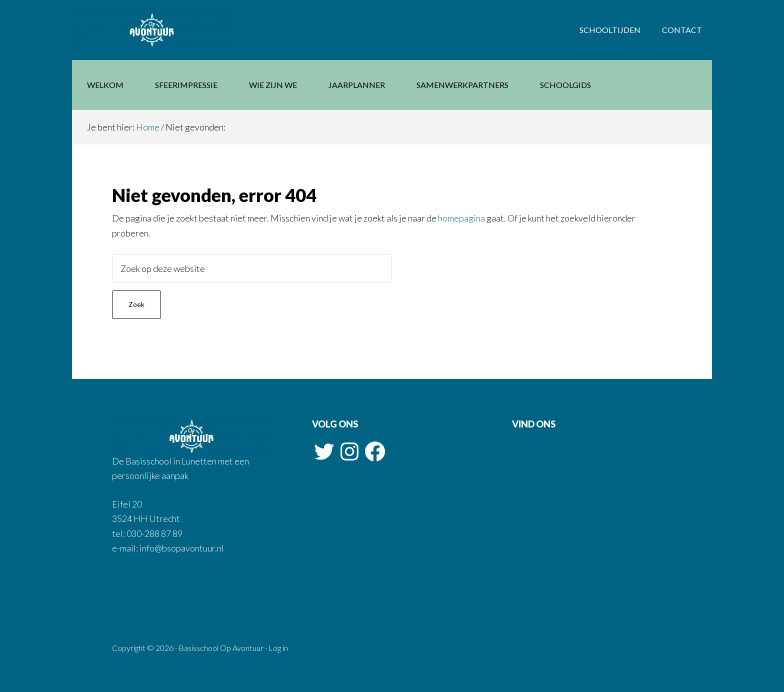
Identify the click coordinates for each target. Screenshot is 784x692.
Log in (278, 648)
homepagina (461, 218)
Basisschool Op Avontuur (152, 30)
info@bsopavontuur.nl (181, 548)
